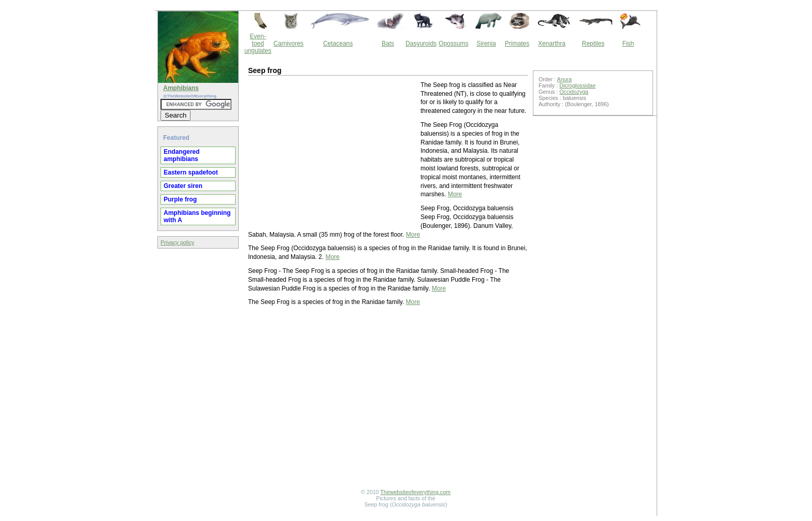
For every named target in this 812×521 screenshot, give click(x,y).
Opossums (453, 44)
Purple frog (180, 199)
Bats (388, 44)
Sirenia (486, 44)
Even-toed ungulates (258, 44)
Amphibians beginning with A (197, 216)
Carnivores (288, 44)
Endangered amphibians (182, 155)
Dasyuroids (421, 44)
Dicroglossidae (577, 85)
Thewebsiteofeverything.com (415, 492)
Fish (628, 44)
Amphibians (181, 88)
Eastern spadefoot (191, 172)
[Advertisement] (334, 153)
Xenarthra (552, 44)
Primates (517, 44)
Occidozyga (574, 92)
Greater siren (183, 186)
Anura (564, 79)
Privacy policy (177, 242)
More (455, 194)
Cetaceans (338, 44)
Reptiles (593, 44)
